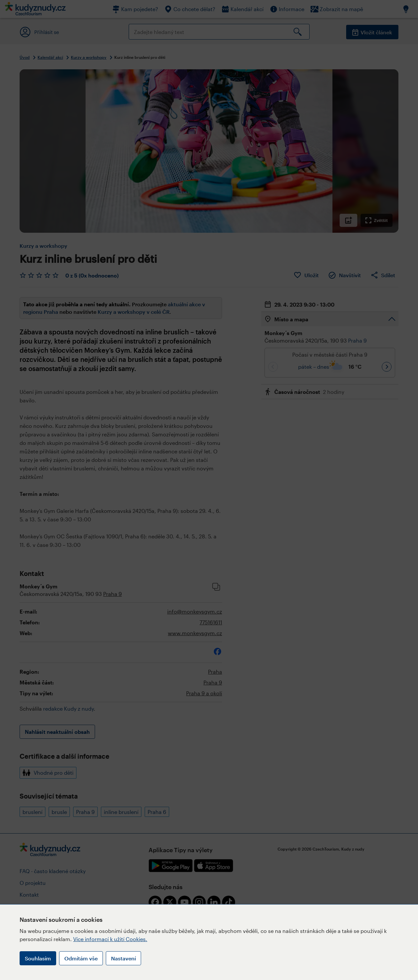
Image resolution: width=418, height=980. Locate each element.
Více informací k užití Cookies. (110, 939)
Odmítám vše (81, 958)
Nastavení (123, 958)
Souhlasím (38, 958)
